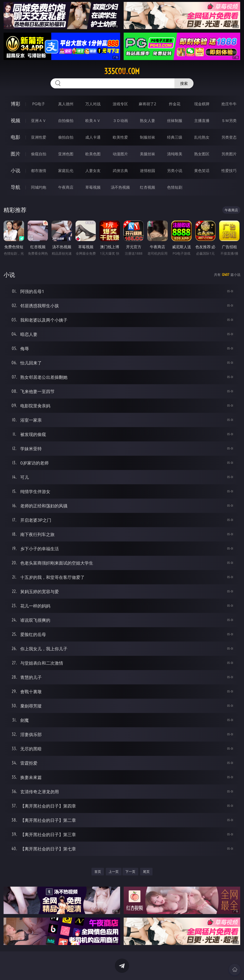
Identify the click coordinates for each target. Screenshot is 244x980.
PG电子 (38, 104)
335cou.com (122, 71)
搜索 (184, 83)
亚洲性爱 (39, 137)
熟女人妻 (147, 121)
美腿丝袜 (147, 154)
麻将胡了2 (147, 104)
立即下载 (155, 969)
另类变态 (229, 137)
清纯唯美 (175, 154)
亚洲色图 (66, 154)
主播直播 (202, 121)
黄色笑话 (202, 171)
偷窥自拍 (39, 154)
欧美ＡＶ (93, 121)
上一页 (114, 871)
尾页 (146, 871)
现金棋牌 (202, 104)
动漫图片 (120, 154)
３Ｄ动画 (120, 121)
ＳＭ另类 (229, 121)
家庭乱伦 (66, 171)
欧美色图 (93, 154)
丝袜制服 (175, 121)
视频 (15, 120)
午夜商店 (66, 187)
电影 (15, 137)
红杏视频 (147, 187)
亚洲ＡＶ (39, 121)
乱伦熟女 (202, 137)
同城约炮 (39, 187)
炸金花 (175, 104)
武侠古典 (120, 171)
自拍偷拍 (66, 121)
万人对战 (93, 104)
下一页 (130, 871)
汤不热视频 (120, 187)
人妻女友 (93, 171)
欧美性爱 (120, 137)
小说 (15, 170)
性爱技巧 (229, 171)
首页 (98, 871)
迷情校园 (147, 171)
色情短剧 (175, 187)
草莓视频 (93, 187)
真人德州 (66, 104)
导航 (15, 187)
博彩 (15, 104)
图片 (15, 154)
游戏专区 (120, 104)
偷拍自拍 (66, 137)
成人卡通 (93, 137)
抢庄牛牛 (229, 104)
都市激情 (39, 171)
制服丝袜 (147, 137)
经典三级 (175, 137)
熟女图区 (202, 154)
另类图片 (229, 154)
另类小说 (175, 171)
